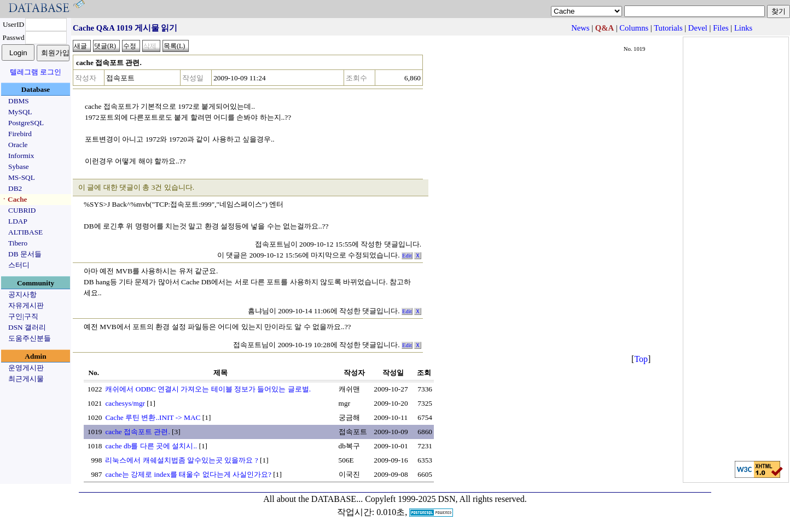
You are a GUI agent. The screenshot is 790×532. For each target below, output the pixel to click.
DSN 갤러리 (27, 327)
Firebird (20, 134)
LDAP (18, 221)
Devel (698, 28)
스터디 (19, 265)
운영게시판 (26, 368)
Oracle (18, 145)
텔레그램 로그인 (36, 72)
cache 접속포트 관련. (137, 432)
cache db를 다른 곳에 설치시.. (151, 446)
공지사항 (22, 294)
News (580, 28)
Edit (407, 256)
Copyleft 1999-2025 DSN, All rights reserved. (446, 499)
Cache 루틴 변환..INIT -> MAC (153, 417)
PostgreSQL (26, 123)
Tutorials (668, 28)
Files (721, 28)
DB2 (15, 188)
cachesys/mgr (125, 403)
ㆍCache (14, 199)
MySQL (20, 112)
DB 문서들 (25, 254)
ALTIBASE (25, 232)
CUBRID (22, 210)
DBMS (19, 101)
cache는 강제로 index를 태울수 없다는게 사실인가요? (188, 474)
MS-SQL (22, 177)
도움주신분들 (30, 338)
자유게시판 (26, 305)
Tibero (18, 243)
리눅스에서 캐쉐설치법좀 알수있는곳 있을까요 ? (181, 460)
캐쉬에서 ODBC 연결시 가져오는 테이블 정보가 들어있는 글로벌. (208, 389)
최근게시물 (26, 379)
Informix (21, 156)
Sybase (19, 166)
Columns (634, 28)
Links (743, 28)
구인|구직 (23, 316)
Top (641, 359)
